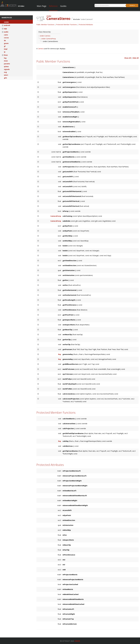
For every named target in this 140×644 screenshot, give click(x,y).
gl (5, 46)
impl (6, 49)
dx (5, 41)
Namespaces (7, 18)
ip (5, 52)
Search (132, 5)
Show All (128, 58)
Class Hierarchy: (45, 32)
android (7, 25)
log (5, 58)
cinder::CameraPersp (49, 39)
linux (6, 55)
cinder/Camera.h (87, 19)
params (7, 64)
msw (6, 61)
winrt (6, 75)
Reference (53, 6)
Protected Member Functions (66, 25)
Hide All (136, 58)
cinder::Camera (45, 36)
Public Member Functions (45, 25)
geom (6, 43)
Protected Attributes (86, 25)
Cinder (77, 641)
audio (6, 32)
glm (5, 78)
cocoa (6, 38)
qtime (6, 67)
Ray (60, 354)
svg (5, 72)
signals (7, 69)
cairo (6, 35)
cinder (6, 22)
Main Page (42, 6)
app (5, 29)
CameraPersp (56, 216)
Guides (63, 6)
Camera (41, 49)
